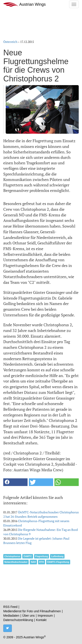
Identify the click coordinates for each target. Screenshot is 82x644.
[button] (15, 482)
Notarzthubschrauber (16, 562)
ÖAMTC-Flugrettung (58, 562)
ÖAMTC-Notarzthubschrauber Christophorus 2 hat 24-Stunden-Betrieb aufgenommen (41, 514)
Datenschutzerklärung (18, 620)
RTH (42, 562)
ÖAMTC (28, 556)
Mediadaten (11, 616)
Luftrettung (57, 556)
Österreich (10, 42)
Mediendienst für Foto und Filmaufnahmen (32, 611)
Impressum (45, 616)
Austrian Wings (24, 4)
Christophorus (12, 556)
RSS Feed (10, 607)
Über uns (29, 616)
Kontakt (41, 620)
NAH (33, 562)
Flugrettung (42, 556)
